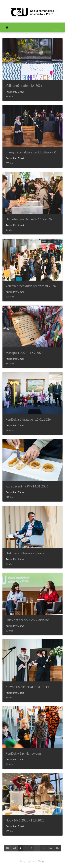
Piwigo (41, 861)
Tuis (7, 27)
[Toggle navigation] (56, 11)
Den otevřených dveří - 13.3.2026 (29, 219)
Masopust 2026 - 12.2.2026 (25, 353)
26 (44, 848)
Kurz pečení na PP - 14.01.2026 (27, 486)
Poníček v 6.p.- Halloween (23, 753)
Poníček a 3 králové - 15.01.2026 (28, 419)
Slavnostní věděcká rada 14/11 (27, 687)
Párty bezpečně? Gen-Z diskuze (27, 620)
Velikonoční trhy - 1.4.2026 (24, 86)
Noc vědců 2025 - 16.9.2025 (25, 820)
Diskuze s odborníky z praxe (25, 553)
